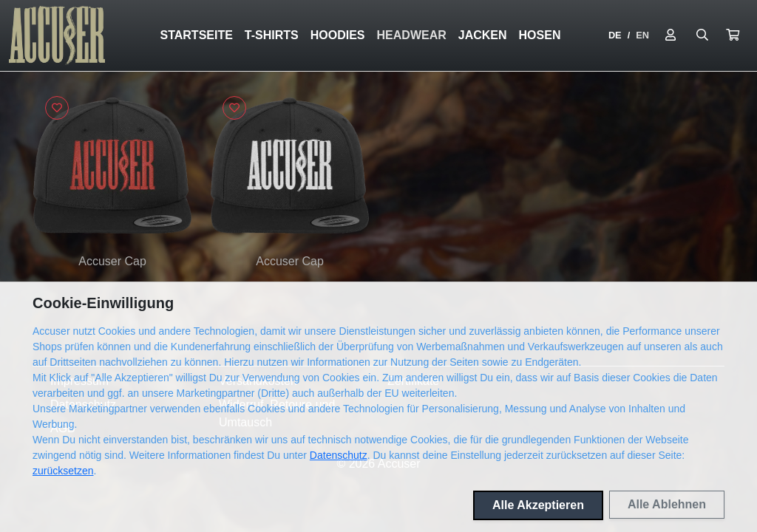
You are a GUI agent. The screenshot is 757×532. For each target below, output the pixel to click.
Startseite (196, 35)
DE (615, 35)
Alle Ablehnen (667, 504)
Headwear (412, 35)
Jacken (483, 35)
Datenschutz (339, 455)
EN (642, 35)
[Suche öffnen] (702, 35)
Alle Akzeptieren (538, 505)
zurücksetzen (63, 471)
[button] (733, 35)
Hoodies (338, 35)
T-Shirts (272, 35)
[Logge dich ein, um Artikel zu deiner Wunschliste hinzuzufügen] (57, 108)
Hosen (540, 35)
